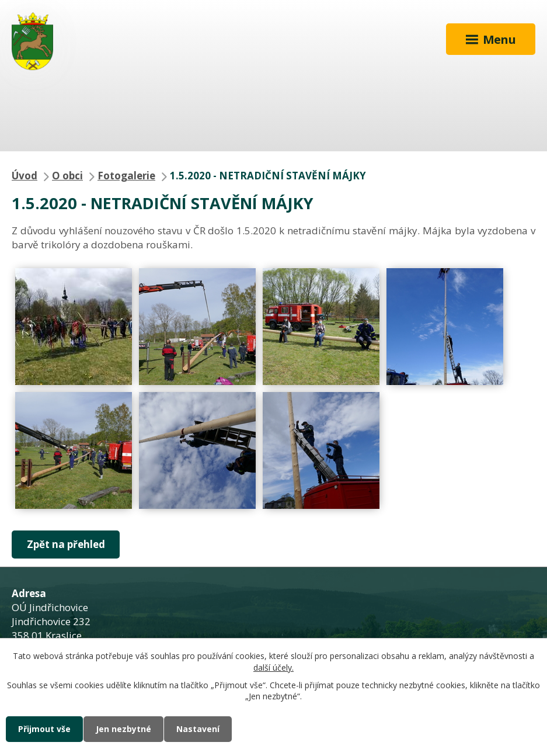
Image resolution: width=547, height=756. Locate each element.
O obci (67, 176)
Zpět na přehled (66, 544)
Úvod (25, 176)
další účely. (273, 667)
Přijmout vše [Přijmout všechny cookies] (44, 729)
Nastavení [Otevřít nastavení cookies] (198, 729)
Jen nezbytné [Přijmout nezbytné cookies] (123, 729)
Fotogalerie (126, 176)
